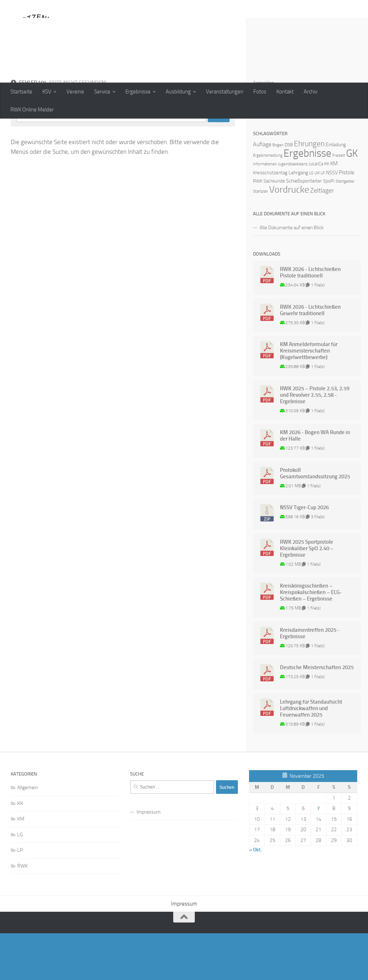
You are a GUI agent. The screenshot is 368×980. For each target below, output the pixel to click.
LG (20, 881)
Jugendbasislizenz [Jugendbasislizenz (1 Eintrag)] (293, 211)
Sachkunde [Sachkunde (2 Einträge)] (274, 228)
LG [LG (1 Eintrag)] (311, 220)
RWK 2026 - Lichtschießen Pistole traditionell (310, 319)
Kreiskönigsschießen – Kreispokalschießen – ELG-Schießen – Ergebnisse (311, 639)
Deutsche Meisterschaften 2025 (317, 714)
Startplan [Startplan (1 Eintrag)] (261, 238)
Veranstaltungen (225, 92)
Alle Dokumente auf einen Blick (292, 274)
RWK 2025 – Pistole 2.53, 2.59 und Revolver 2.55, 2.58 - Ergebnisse (315, 442)
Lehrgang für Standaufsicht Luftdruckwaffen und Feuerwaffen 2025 (311, 755)
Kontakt (285, 92)
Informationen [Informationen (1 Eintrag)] (265, 211)
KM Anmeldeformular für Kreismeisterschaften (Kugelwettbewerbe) (309, 397)
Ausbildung (178, 92)
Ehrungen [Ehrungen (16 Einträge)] (309, 190)
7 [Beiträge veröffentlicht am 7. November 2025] (318, 855)
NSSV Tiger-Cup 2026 (304, 554)
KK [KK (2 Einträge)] (327, 210)
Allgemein (27, 834)
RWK (22, 913)
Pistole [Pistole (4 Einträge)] (347, 219)
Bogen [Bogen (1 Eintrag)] (278, 192)
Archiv (310, 92)
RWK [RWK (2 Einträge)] (258, 228)
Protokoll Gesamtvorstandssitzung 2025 (315, 520)
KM (21, 866)
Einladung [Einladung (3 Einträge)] (336, 191)
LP (20, 897)
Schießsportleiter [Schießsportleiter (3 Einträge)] (304, 228)
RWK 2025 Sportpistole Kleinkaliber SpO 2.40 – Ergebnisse (307, 595)
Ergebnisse (138, 92)
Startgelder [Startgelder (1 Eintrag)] (345, 228)
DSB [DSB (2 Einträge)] (289, 191)
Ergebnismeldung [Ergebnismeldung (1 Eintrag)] (268, 202)
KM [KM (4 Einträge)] (334, 210)
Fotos (260, 92)
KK (20, 850)
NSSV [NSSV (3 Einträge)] (332, 219)
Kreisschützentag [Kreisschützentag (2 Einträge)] (270, 219)
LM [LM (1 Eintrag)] (317, 220)
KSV (47, 92)
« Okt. (255, 896)
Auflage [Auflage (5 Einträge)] (262, 191)
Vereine (75, 92)
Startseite (21, 92)
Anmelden (263, 130)
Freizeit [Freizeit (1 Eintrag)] (339, 202)
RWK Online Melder (32, 110)
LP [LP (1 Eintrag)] (323, 220)
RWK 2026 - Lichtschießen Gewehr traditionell (310, 357)
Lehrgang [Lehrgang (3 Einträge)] (298, 219)
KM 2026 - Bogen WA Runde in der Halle (315, 482)
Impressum (149, 859)
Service (102, 92)
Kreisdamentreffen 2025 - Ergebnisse (310, 680)
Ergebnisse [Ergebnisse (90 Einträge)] (307, 200)
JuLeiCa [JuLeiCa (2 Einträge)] (316, 210)
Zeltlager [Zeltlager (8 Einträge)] (322, 237)
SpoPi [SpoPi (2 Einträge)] (329, 228)
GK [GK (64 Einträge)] (352, 200)
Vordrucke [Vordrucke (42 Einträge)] (289, 236)
